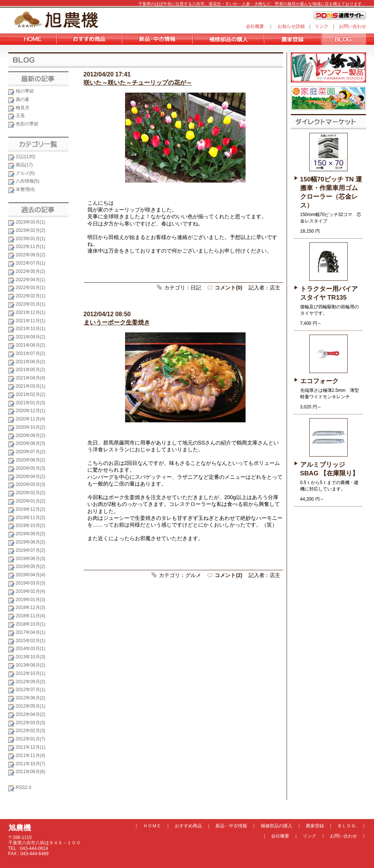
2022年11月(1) (31, 247)
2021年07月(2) (31, 353)
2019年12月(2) (31, 509)
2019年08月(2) (31, 542)
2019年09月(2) (31, 534)
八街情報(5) (28, 181)
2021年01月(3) (31, 403)
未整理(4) (25, 189)
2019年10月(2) (31, 525)
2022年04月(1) (31, 280)
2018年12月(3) (31, 608)
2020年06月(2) (31, 460)
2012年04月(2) (31, 714)
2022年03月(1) (31, 288)
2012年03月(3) (31, 723)
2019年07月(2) (31, 550)
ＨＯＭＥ (152, 826)
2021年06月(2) (31, 362)
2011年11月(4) (31, 755)
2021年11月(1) (31, 321)
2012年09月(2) (31, 682)
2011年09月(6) (31, 772)
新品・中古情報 (231, 826)
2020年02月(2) (31, 493)
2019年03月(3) (31, 583)
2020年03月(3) (31, 484)
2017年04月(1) (31, 632)
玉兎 (20, 116)
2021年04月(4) (31, 378)
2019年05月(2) (31, 566)
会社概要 (255, 26)
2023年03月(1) (31, 222)
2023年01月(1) (31, 239)
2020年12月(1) (31, 411)
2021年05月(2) (31, 370)
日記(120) (26, 157)
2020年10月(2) (31, 427)
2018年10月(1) (31, 624)
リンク (322, 26)
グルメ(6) (25, 173)
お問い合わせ (353, 26)
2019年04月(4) (31, 575)
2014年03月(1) (31, 649)
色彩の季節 (27, 124)
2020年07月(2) (31, 452)
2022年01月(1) (31, 304)
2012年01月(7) (31, 739)
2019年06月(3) (31, 559)
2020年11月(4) (31, 419)
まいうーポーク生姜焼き (117, 322)
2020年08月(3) (31, 443)
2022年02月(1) (31, 296)
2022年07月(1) (31, 263)
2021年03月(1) (31, 386)
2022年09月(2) (31, 255)
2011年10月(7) (31, 764)
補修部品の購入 (276, 826)
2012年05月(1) (31, 706)
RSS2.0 (24, 787)
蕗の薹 (23, 99)
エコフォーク (319, 381)
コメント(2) (228, 575)
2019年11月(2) (31, 518)
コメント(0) (228, 288)
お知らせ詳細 (291, 26)
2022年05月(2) (31, 271)
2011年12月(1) (31, 747)
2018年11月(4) (31, 616)
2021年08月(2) (31, 345)
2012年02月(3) (31, 731)
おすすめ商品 (188, 826)
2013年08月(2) (31, 665)
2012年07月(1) (31, 690)
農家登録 (315, 826)
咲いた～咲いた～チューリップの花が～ (138, 83)
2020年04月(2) (31, 477)
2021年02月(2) (31, 394)
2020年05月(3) (31, 468)
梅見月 (23, 108)
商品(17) (24, 165)
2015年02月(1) (31, 641)
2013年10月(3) (31, 657)
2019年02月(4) (31, 591)
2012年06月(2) (31, 698)
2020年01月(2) (31, 501)
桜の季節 (25, 91)
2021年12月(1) (31, 312)
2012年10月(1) (31, 673)
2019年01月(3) (31, 600)
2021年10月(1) (31, 329)
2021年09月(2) (31, 337)
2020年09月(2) (31, 436)
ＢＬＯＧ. (347, 826)
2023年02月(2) (31, 230)
